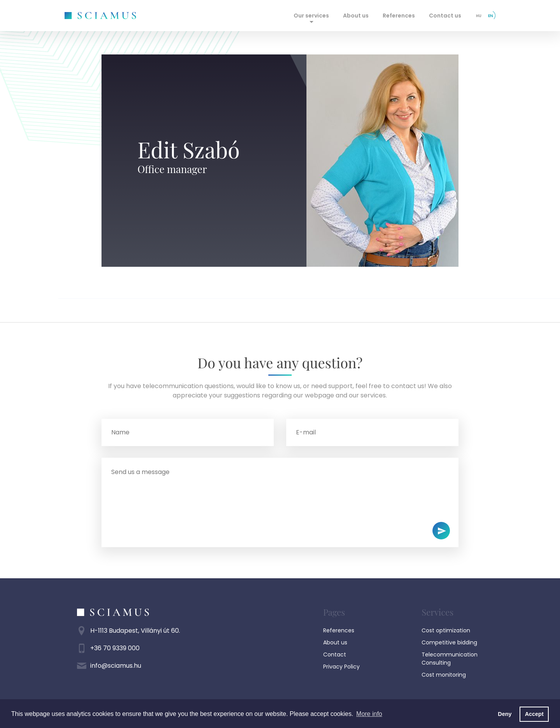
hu (479, 16)
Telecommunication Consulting (450, 659)
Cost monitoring (444, 675)
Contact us (445, 16)
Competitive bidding (449, 642)
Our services (311, 16)
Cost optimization (446, 630)
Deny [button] (505, 714)
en (491, 16)
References (399, 16)
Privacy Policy (341, 667)
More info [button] (369, 714)
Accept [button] (534, 714)
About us (356, 16)
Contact (335, 654)
